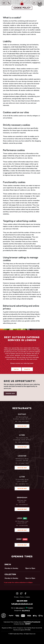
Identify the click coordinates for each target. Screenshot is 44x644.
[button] (34, 3)
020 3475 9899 (22, 601)
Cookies (28, 597)
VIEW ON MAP (22, 426)
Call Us (16, 369)
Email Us (27, 369)
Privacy (16, 597)
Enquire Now (10, 393)
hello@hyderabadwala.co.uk (22, 604)
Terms (22, 597)
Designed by (22, 610)
